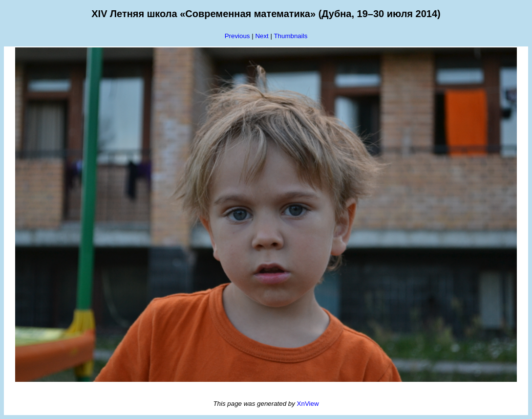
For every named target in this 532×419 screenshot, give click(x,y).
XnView (308, 404)
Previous (237, 36)
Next (262, 36)
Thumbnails (290, 36)
